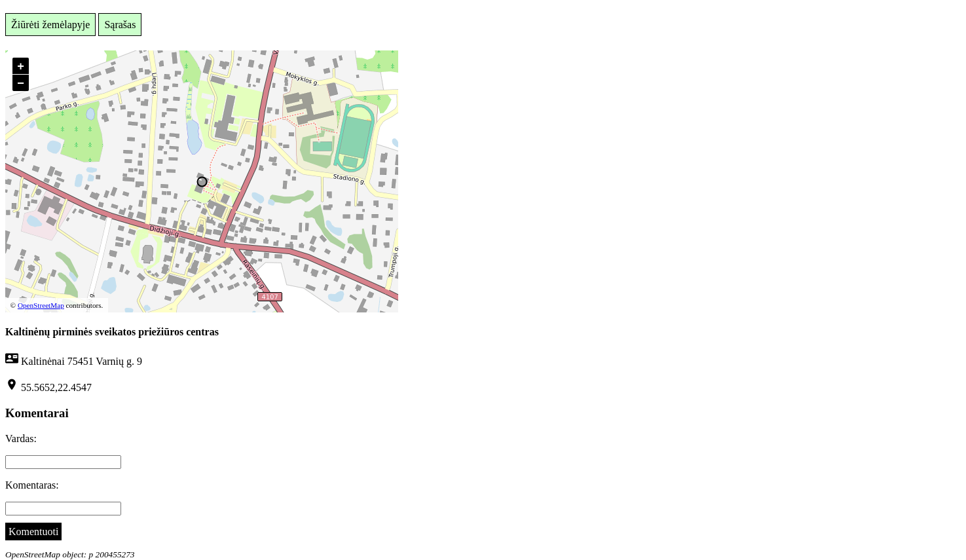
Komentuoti (33, 532)
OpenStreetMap (41, 305)
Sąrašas (120, 25)
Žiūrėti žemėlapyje (50, 25)
